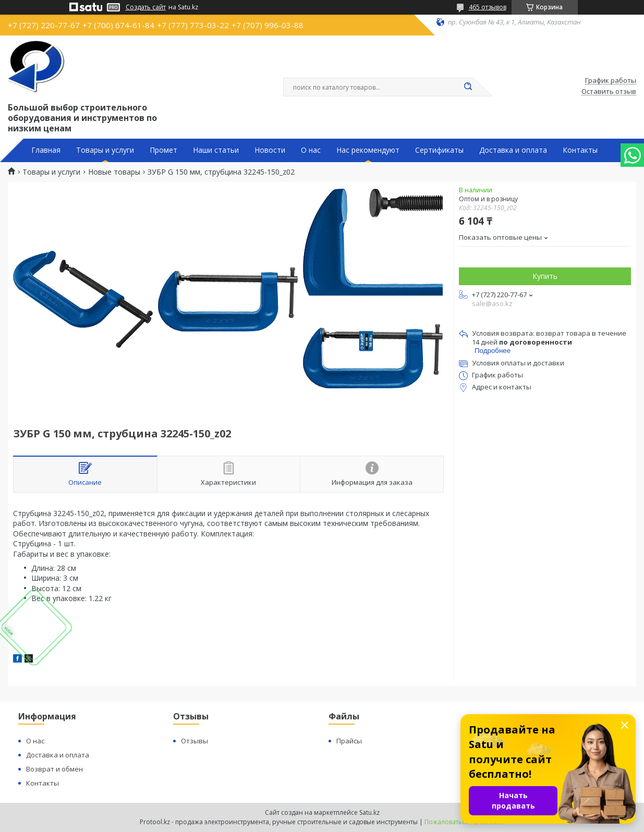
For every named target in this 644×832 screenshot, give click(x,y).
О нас (311, 150)
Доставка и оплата (513, 150)
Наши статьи (216, 150)
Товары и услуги (105, 150)
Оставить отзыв (609, 92)
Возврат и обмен (54, 769)
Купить (545, 276)
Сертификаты (439, 150)
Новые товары (114, 172)
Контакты (580, 150)
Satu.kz (369, 812)
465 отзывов (488, 7)
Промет (163, 150)
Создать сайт (146, 7)
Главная (46, 150)
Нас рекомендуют (368, 150)
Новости (270, 150)
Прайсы (349, 741)
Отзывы (195, 741)
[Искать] (468, 87)
